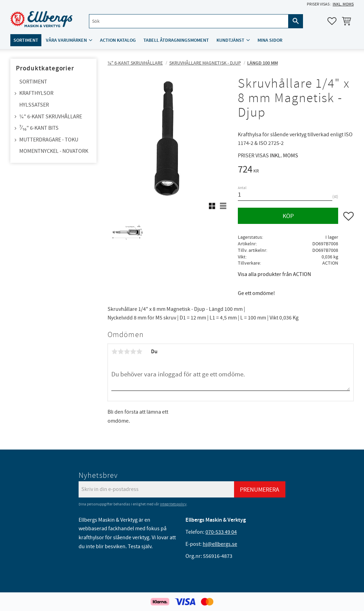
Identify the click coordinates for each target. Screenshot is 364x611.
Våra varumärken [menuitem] (66, 40)
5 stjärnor (139, 352)
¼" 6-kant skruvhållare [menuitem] (51, 117)
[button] (332, 21)
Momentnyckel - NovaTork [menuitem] (54, 151)
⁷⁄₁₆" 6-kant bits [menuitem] (39, 128)
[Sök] (296, 21)
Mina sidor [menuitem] (270, 40)
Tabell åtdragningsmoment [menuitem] (176, 40)
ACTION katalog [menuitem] (118, 40)
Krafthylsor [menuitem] (36, 93)
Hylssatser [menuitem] (34, 105)
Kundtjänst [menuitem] (230, 40)
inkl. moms (343, 4)
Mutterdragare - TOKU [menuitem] (49, 140)
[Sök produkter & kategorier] (189, 21)
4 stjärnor (133, 352)
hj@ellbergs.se (220, 544)
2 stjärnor (121, 352)
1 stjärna (114, 352)
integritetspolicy (173, 504)
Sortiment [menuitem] (26, 40)
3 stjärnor (127, 352)
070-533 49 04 (221, 532)
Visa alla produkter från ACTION (274, 274)
